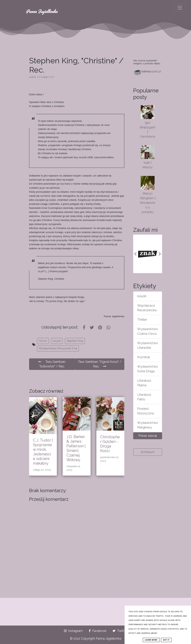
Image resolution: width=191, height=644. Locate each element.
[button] (135, 254)
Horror (43, 341)
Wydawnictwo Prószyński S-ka (58, 348)
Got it (166, 640)
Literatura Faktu (144, 397)
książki (57, 341)
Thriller (142, 320)
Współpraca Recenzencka (147, 308)
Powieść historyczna (146, 411)
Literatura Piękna (144, 383)
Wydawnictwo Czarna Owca (148, 331)
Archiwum (148, 452)
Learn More (151, 640)
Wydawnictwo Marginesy (148, 425)
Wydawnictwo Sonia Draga (148, 369)
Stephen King (75, 341)
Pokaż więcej (148, 436)
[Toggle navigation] (180, 8)
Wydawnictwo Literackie (148, 345)
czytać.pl (151, 71)
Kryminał (144, 357)
